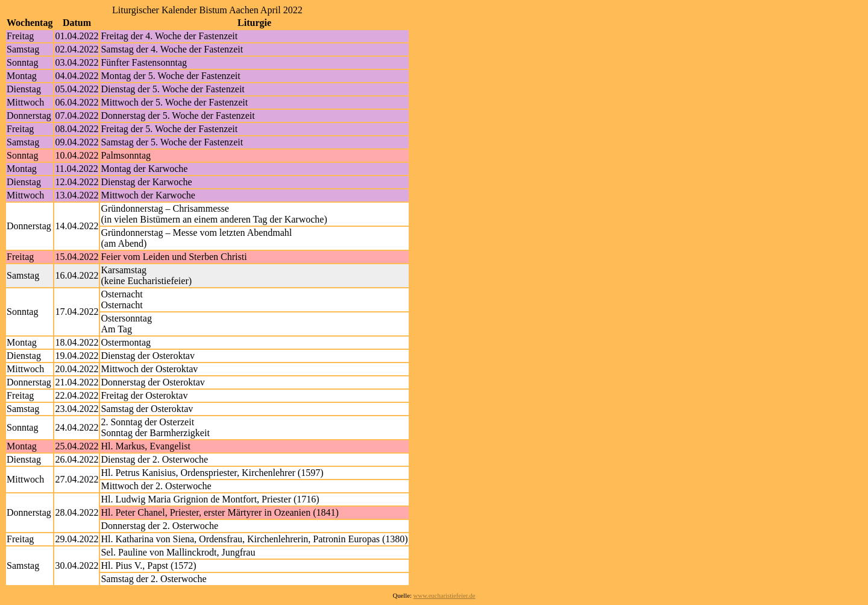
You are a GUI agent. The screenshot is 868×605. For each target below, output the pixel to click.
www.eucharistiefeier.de (445, 596)
